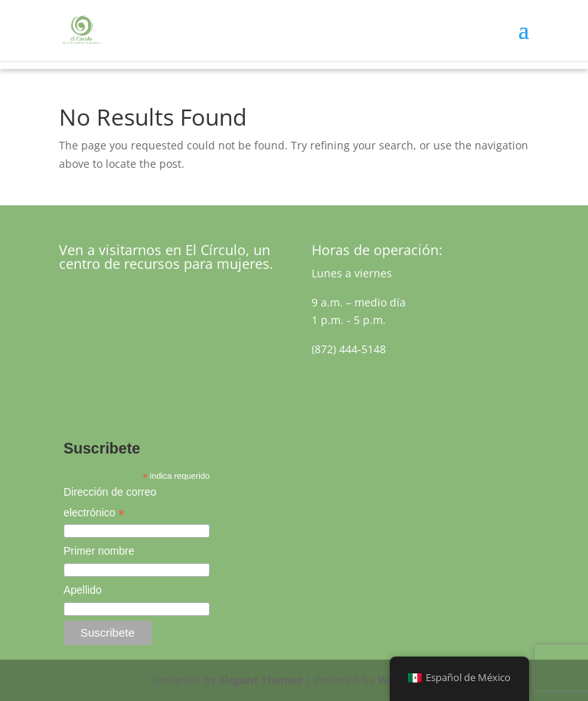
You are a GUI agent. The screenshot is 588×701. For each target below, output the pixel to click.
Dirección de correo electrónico (110, 504)
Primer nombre (99, 551)
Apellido (83, 590)
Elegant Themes (261, 680)
